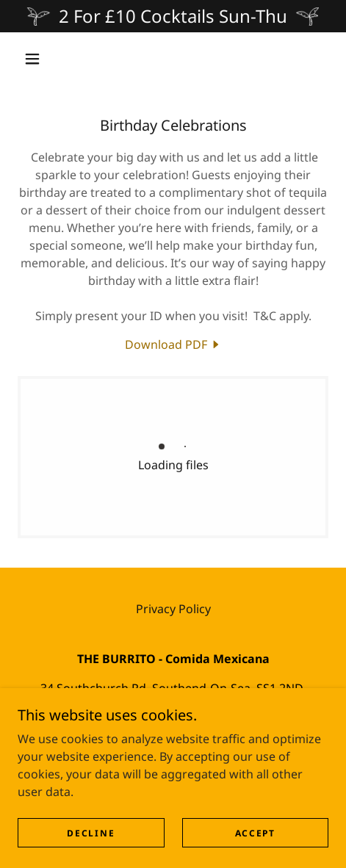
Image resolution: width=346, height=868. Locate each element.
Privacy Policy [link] (173, 609)
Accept (255, 833)
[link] (173, 344)
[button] (33, 59)
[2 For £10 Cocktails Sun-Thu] (173, 16)
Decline (91, 833)
